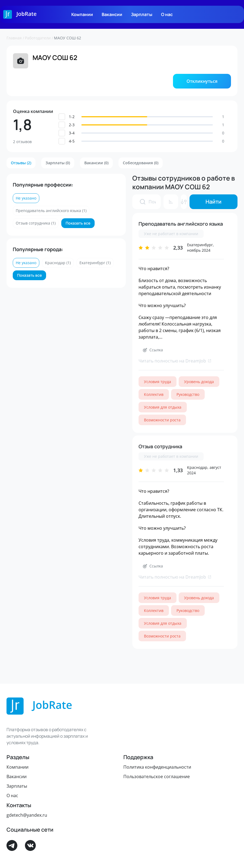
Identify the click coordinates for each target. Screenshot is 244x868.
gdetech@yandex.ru (27, 815)
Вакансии (112, 14)
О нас (167, 14)
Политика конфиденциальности (157, 767)
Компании (82, 14)
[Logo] (20, 14)
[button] (202, 81)
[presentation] (143, 202)
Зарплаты (142, 14)
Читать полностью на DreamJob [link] (175, 361)
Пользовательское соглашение (157, 777)
